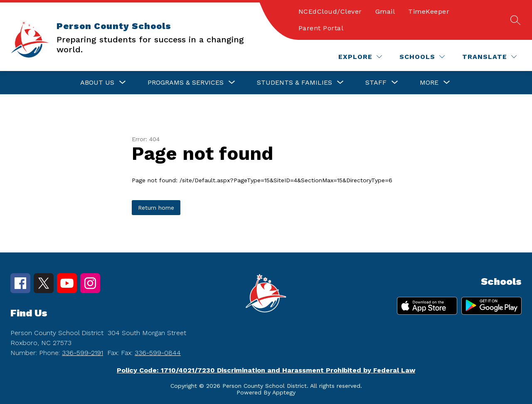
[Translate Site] (489, 57)
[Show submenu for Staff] (376, 83)
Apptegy (284, 392)
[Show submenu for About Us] (97, 83)
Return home (156, 208)
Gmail (385, 11)
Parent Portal (321, 28)
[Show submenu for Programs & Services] (186, 83)
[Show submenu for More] (429, 83)
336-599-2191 (83, 353)
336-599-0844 (158, 353)
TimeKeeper (429, 11)
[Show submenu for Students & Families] (294, 83)
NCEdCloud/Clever (330, 11)
